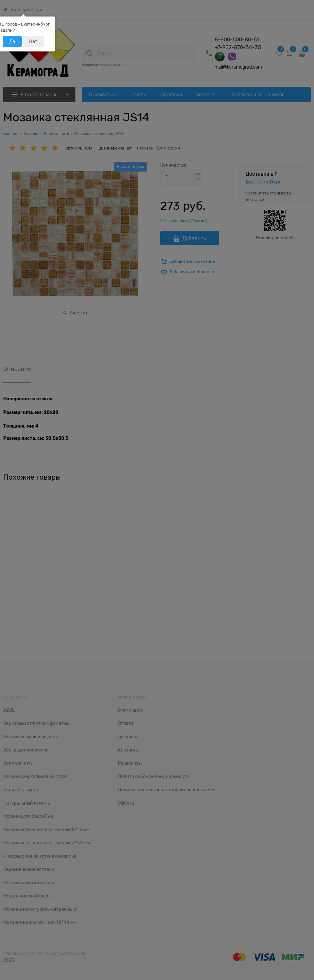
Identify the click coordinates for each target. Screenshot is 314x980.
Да (12, 41)
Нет (33, 41)
